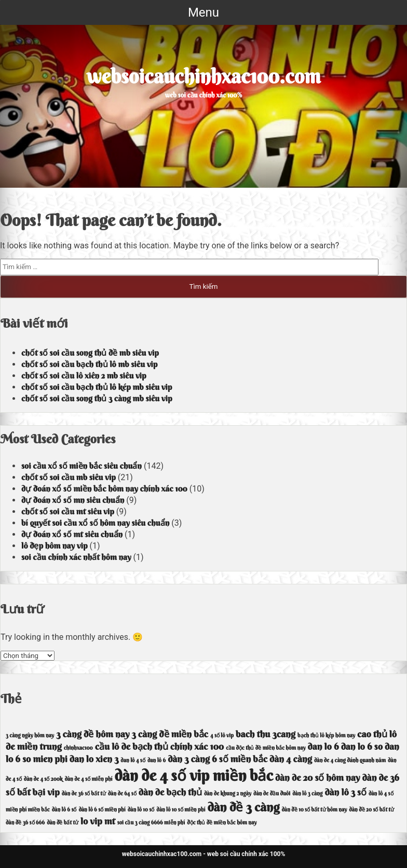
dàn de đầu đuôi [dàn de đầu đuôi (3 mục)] (272, 794)
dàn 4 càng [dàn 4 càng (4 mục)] (291, 759)
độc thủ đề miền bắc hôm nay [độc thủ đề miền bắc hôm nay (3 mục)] (222, 823)
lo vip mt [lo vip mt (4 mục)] (98, 821)
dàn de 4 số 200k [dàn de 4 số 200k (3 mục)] (43, 779)
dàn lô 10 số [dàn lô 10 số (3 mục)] (141, 810)
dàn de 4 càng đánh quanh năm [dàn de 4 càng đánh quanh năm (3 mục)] (350, 760)
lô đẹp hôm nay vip (55, 545)
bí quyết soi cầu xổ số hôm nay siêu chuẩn (95, 523)
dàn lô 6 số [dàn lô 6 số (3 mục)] (64, 810)
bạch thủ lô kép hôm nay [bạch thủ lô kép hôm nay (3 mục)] (326, 736)
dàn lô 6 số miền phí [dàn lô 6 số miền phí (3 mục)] (102, 810)
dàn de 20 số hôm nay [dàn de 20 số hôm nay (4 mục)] (318, 778)
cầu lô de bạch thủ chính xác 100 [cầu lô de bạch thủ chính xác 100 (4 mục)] (160, 746)
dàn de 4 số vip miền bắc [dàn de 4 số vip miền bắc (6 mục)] (194, 775)
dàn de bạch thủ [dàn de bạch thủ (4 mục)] (170, 792)
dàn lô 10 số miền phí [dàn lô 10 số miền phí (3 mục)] (181, 810)
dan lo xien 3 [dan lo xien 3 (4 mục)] (94, 759)
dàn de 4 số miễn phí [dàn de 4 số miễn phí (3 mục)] (88, 779)
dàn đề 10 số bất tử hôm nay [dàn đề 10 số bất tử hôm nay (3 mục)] (314, 810)
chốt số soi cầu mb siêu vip (69, 477)
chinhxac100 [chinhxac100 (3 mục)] (78, 748)
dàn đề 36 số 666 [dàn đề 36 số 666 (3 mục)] (25, 823)
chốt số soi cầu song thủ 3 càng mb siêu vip (97, 398)
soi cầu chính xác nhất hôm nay (76, 557)
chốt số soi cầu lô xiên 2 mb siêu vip (84, 375)
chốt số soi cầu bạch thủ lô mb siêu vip (89, 364)
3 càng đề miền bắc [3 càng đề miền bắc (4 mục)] (170, 734)
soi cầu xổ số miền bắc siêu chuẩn (82, 466)
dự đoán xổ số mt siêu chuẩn (72, 534)
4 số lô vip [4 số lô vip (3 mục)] (222, 736)
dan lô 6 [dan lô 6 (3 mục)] (157, 760)
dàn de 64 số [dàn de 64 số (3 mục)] (122, 794)
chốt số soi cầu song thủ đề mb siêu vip (90, 353)
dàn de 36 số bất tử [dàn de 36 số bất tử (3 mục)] (84, 794)
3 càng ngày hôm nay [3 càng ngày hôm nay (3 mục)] (30, 736)
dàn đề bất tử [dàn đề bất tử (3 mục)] (63, 823)
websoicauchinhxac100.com (204, 76)
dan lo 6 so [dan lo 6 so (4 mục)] (362, 746)
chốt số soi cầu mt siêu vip (68, 511)
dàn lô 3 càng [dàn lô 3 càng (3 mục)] (307, 794)
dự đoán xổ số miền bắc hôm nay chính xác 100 (104, 488)
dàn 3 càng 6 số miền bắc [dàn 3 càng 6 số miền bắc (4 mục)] (218, 759)
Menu (203, 12)
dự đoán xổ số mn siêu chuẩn (73, 500)
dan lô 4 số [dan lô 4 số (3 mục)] (133, 760)
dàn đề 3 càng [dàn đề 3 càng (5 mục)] (243, 807)
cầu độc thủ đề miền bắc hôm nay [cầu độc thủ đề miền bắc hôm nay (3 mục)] (266, 748)
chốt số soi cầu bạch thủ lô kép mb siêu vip (97, 387)
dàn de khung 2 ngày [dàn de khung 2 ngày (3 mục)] (228, 794)
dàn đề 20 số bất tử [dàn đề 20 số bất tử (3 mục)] (371, 810)
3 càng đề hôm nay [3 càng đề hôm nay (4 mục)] (93, 734)
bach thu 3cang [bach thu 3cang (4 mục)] (266, 734)
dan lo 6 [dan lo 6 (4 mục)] (323, 746)
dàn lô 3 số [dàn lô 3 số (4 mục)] (345, 792)
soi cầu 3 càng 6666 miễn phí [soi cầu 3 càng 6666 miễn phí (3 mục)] (151, 823)
